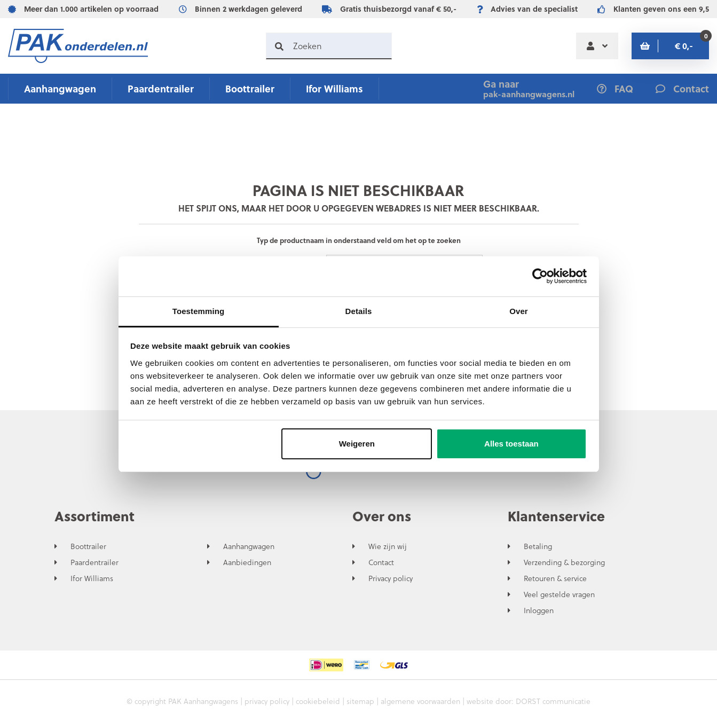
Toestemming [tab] (199, 311)
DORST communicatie (553, 701)
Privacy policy (391, 578)
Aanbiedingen (247, 562)
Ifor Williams (334, 88)
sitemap (360, 701)
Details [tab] (359, 311)
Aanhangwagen (60, 88)
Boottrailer (250, 88)
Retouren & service (555, 578)
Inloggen (539, 610)
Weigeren (357, 444)
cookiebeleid (318, 701)
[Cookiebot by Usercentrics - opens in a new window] (540, 276)
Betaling (538, 546)
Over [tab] (519, 311)
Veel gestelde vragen (559, 594)
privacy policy (267, 701)
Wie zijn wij (388, 546)
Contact (381, 562)
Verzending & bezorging (564, 562)
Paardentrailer (161, 88)
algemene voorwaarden (420, 701)
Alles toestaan (511, 444)
